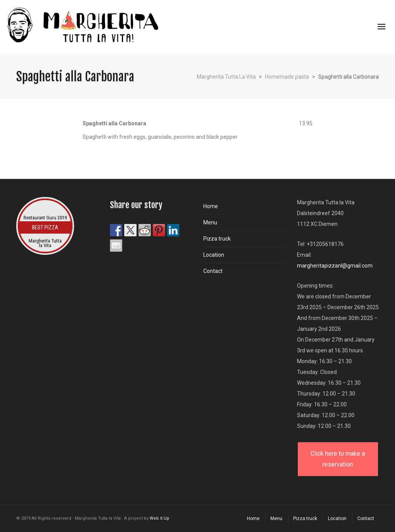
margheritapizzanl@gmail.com (335, 266)
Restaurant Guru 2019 (45, 218)
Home (211, 206)
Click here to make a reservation (338, 459)
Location (214, 255)
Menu (210, 222)
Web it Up (160, 518)
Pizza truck (217, 239)
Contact (213, 271)
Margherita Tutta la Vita (45, 243)
